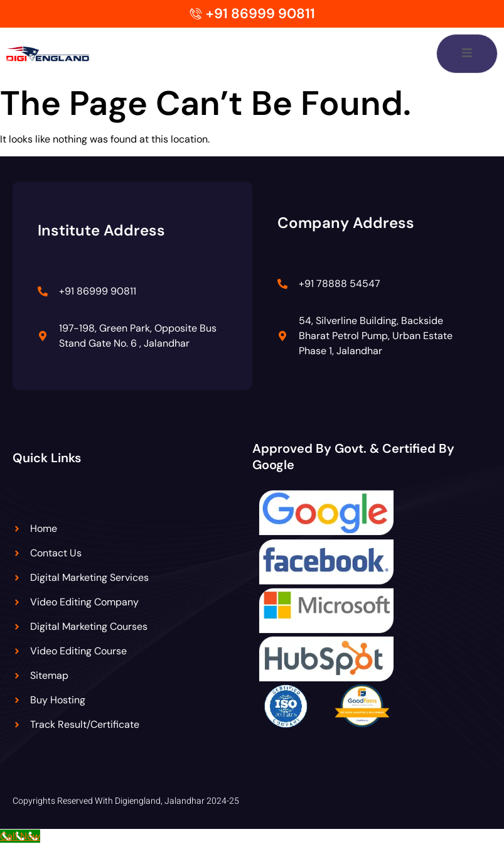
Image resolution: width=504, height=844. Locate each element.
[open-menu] (467, 54)
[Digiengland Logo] (61, 54)
